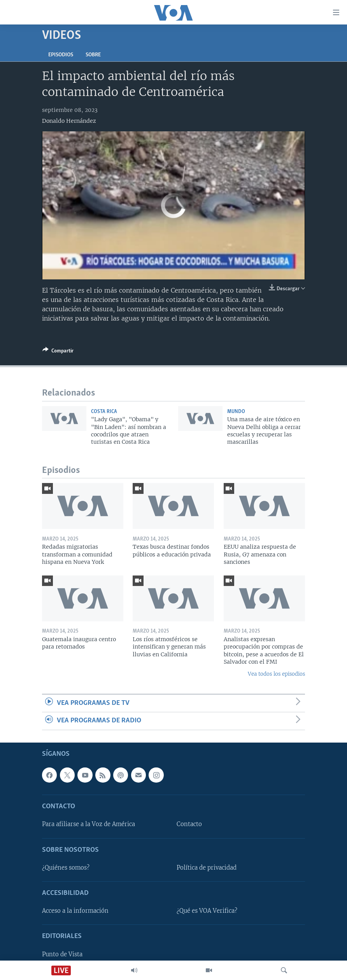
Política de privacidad (207, 867)
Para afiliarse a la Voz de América (89, 824)
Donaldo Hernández (69, 121)
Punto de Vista (62, 954)
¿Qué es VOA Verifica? (207, 911)
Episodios (61, 55)
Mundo (236, 412)
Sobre (93, 55)
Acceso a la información (75, 911)
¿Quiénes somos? (66, 867)
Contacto (189, 824)
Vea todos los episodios (276, 674)
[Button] (58, 352)
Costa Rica (104, 412)
